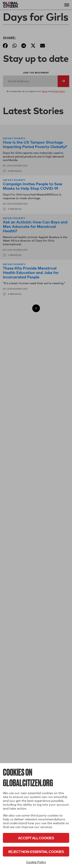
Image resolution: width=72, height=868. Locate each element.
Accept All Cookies (36, 838)
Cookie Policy (36, 862)
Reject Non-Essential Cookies (36, 852)
